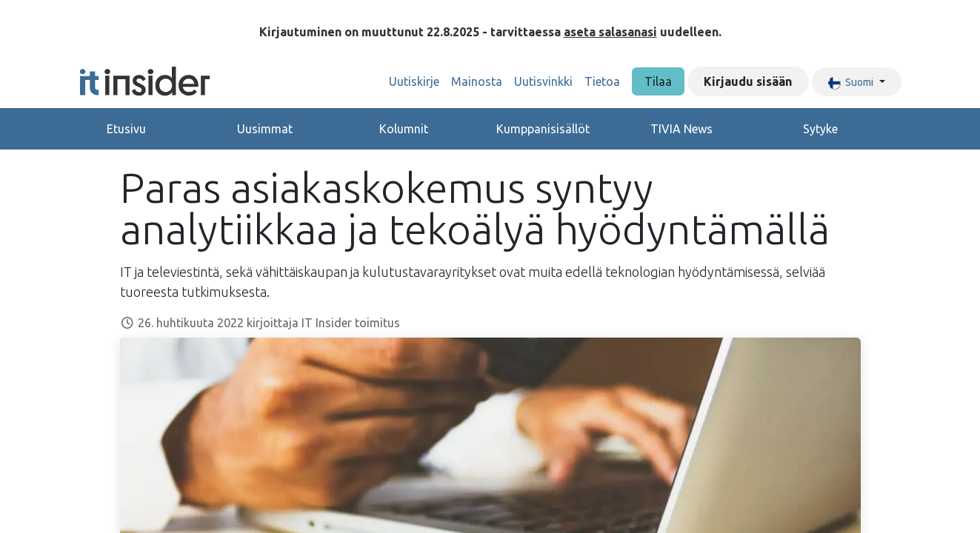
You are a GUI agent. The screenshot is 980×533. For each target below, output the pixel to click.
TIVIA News (681, 129)
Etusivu (126, 129)
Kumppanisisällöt (543, 129)
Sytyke (820, 129)
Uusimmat (265, 129)
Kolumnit (404, 129)
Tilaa (658, 81)
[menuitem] (414, 81)
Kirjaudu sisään (748, 81)
